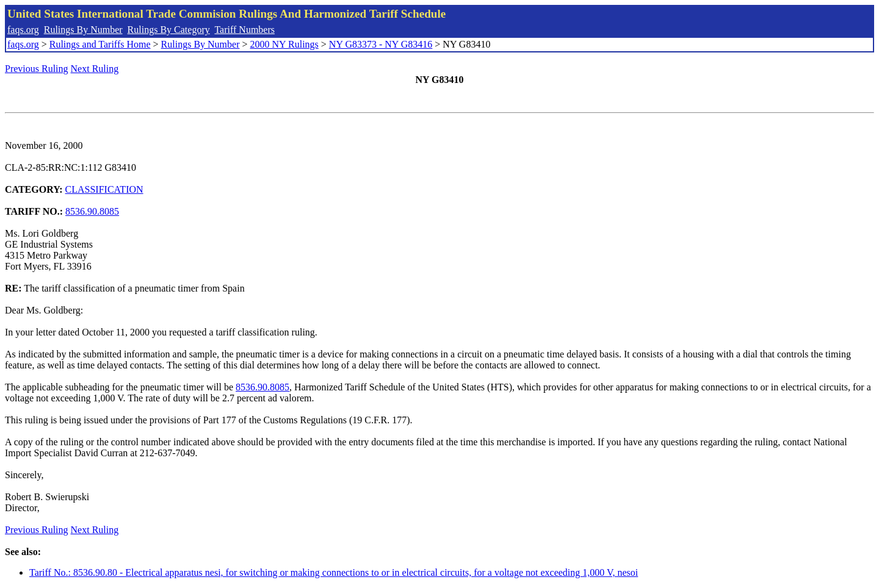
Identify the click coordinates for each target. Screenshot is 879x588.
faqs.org (23, 30)
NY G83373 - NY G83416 (381, 44)
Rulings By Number (83, 30)
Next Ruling (95, 69)
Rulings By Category (169, 30)
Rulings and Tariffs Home (100, 44)
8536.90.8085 (92, 211)
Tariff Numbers (244, 30)
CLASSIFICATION (104, 189)
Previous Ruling (37, 69)
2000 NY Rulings (284, 44)
